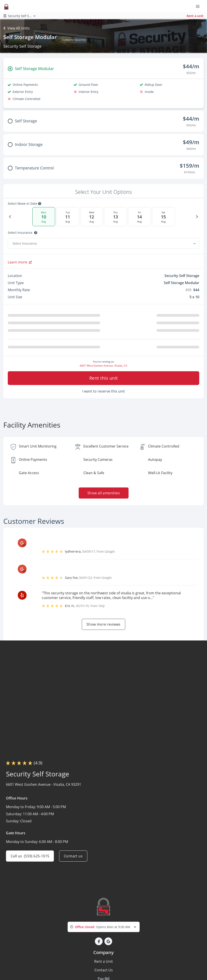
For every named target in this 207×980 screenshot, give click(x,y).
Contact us (73, 856)
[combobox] (103, 243)
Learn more (20, 262)
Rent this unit (104, 378)
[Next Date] (197, 217)
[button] (99, 941)
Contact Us (104, 970)
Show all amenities (103, 493)
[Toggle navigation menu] (199, 6)
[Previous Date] (10, 217)
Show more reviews (103, 624)
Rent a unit (195, 16)
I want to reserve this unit (103, 391)
